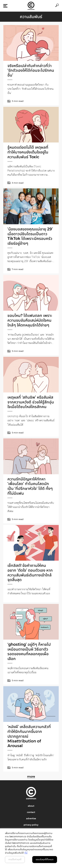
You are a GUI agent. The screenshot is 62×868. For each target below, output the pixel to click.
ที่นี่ (26, 853)
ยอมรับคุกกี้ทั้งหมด (45, 859)
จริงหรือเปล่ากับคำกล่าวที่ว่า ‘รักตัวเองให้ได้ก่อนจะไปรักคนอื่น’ (31, 70)
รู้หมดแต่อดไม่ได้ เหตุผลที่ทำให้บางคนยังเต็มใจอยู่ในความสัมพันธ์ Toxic (28, 152)
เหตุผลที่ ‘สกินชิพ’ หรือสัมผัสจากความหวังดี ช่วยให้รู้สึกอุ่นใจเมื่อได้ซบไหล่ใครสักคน (31, 402)
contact (31, 812)
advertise (31, 818)
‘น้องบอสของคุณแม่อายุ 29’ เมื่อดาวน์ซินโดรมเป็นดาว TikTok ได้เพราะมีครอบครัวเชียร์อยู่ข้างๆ (30, 236)
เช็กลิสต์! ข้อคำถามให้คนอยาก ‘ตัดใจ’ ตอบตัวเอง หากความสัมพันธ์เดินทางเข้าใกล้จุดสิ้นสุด (30, 573)
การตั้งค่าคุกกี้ (15, 859)
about (31, 806)
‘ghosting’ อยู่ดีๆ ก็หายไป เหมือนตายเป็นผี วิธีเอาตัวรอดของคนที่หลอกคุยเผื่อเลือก (29, 651)
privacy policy (31, 825)
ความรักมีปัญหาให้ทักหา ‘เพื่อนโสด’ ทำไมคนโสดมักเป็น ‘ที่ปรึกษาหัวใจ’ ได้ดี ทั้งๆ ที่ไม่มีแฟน (30, 486)
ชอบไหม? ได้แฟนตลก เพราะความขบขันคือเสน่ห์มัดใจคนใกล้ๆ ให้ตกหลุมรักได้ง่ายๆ (30, 320)
